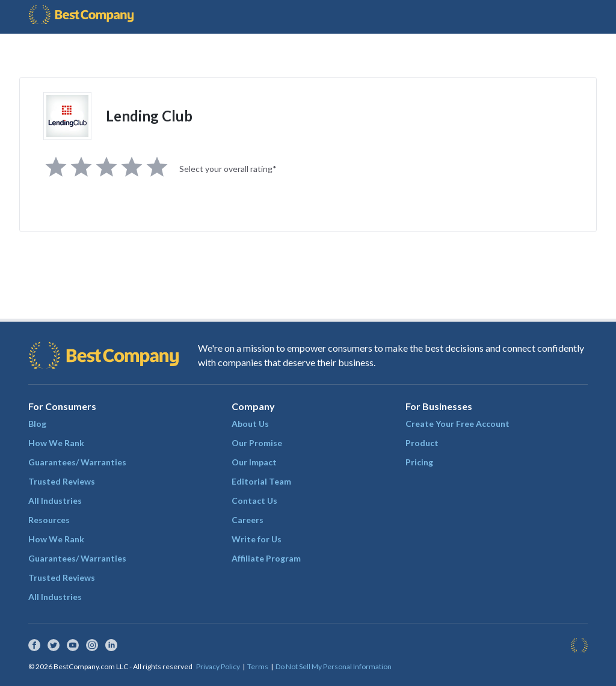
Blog (37, 424)
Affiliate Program (266, 558)
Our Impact (254, 462)
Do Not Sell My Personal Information (334, 666)
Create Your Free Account (457, 424)
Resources (49, 520)
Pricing (419, 462)
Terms (258, 666)
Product (422, 443)
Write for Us (257, 539)
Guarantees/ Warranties (77, 462)
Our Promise (257, 443)
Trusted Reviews (62, 481)
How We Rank (56, 443)
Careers (248, 520)
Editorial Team (261, 481)
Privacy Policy (218, 666)
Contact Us (254, 501)
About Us (250, 424)
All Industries (55, 501)
